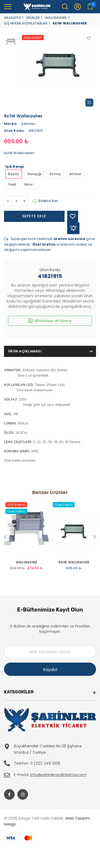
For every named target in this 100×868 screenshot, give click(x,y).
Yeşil (12, 184)
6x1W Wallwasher (74, 562)
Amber (75, 174)
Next (95, 537)
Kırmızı (55, 174)
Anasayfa (12, 18)
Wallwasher (56, 18)
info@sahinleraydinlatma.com (58, 775)
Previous (5, 537)
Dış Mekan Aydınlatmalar (26, 23)
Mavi (28, 184)
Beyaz (13, 174)
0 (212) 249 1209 (45, 763)
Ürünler (33, 18)
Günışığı (34, 174)
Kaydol (50, 670)
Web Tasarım (78, 818)
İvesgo (10, 824)
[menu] (8, 6)
